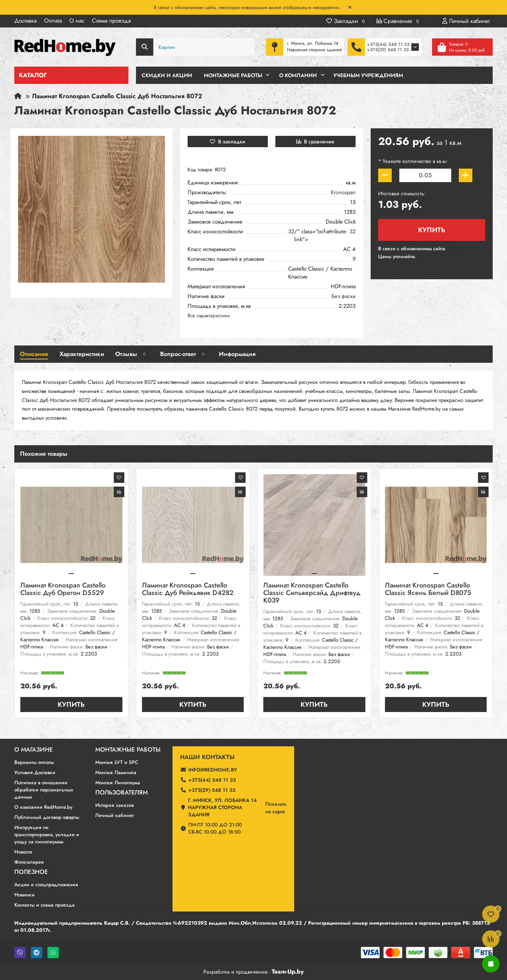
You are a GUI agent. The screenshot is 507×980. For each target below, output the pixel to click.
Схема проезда (111, 21)
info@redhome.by (213, 770)
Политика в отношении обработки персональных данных (44, 790)
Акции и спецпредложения (46, 885)
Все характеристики (209, 316)
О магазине (34, 750)
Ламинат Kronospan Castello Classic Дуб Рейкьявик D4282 (188, 590)
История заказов (115, 805)
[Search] (195, 47)
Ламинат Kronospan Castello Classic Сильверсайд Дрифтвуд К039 (312, 593)
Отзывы (132, 354)
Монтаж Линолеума (118, 783)
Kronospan (343, 192)
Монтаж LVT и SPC (117, 762)
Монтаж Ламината (116, 772)
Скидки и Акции (167, 75)
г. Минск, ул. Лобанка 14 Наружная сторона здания (222, 807)
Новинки (24, 895)
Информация (237, 354)
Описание (34, 354)
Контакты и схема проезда (44, 905)
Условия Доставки (35, 772)
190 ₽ (453, 249)
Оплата (53, 21)
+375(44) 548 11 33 (388, 44)
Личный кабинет (115, 815)
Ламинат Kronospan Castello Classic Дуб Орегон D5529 (63, 590)
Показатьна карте (276, 808)
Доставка (25, 21)
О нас (77, 21)
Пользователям (121, 793)
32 (291, 232)
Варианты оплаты (34, 762)
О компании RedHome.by (43, 807)
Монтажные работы (128, 750)
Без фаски (344, 296)
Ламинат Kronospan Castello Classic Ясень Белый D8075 (428, 590)
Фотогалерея (29, 862)
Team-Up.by (288, 972)
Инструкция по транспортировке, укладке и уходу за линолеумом (47, 835)
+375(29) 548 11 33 (388, 50)
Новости (23, 852)
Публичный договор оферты (47, 817)
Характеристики (82, 354)
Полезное (31, 872)
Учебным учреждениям (368, 75)
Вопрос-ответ (184, 354)
